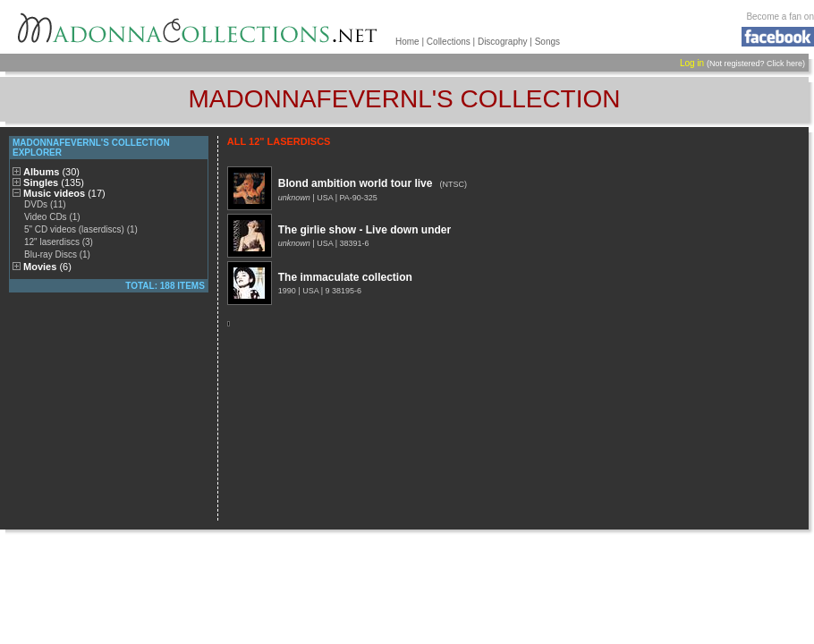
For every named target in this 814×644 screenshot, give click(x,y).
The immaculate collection (345, 277)
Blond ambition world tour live (356, 183)
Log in (692, 63)
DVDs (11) (45, 204)
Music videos (64, 193)
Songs (547, 42)
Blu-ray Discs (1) (57, 254)
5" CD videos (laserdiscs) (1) (81, 229)
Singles (54, 182)
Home (407, 42)
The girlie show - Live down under (365, 230)
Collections (449, 42)
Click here (784, 64)
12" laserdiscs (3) (59, 242)
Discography (503, 42)
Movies (47, 267)
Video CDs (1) (52, 217)
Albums (51, 172)
